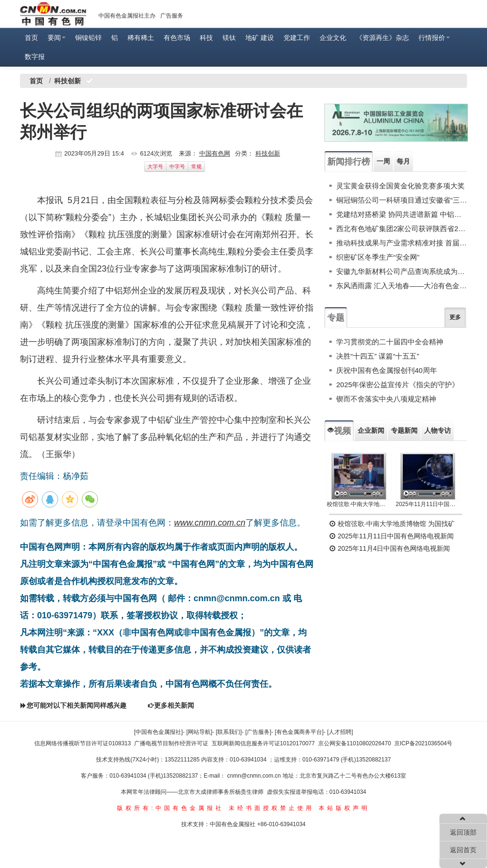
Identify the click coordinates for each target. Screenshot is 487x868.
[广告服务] (258, 732)
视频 (339, 431)
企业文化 (333, 38)
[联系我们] (229, 732)
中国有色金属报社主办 (127, 16)
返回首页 (463, 850)
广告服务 (172, 16)
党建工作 (297, 38)
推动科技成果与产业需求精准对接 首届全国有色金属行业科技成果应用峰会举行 (402, 243)
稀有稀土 (141, 38)
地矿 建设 (260, 38)
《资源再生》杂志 (382, 38)
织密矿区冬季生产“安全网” (378, 257)
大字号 (155, 166)
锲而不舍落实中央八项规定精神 (386, 399)
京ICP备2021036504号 (424, 743)
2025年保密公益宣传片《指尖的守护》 (398, 385)
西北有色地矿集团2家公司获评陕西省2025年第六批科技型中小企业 (402, 229)
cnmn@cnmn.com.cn (255, 776)
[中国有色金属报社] (159, 732)
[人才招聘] (340, 732)
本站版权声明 (344, 808)
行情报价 (434, 38)
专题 (336, 318)
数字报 (35, 57)
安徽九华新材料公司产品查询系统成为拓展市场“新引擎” (402, 271)
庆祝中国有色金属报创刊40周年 (387, 370)
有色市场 (177, 38)
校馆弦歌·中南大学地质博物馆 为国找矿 (392, 524)
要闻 (57, 38)
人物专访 (438, 430)
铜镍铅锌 (88, 38)
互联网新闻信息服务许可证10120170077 (263, 743)
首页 (31, 38)
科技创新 (268, 153)
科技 (206, 38)
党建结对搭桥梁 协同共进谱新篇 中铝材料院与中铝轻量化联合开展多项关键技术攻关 (402, 214)
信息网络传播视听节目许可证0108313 (83, 743)
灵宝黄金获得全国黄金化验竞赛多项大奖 (400, 186)
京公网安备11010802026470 (355, 743)
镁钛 (229, 38)
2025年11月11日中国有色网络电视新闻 (428, 504)
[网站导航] (200, 732)
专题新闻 (404, 430)
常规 (196, 166)
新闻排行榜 (349, 162)
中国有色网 (215, 153)
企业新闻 (371, 430)
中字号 (177, 166)
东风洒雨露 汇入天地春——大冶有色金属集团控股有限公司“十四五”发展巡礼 (402, 286)
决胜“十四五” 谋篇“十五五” (378, 356)
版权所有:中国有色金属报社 (170, 808)
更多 (455, 317)
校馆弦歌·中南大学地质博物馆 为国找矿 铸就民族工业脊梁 (359, 504)
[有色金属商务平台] (299, 732)
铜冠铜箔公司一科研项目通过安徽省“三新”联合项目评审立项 (402, 200)
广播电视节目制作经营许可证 (171, 743)
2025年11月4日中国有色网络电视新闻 (390, 548)
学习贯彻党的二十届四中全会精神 (390, 342)
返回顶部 (463, 832)
